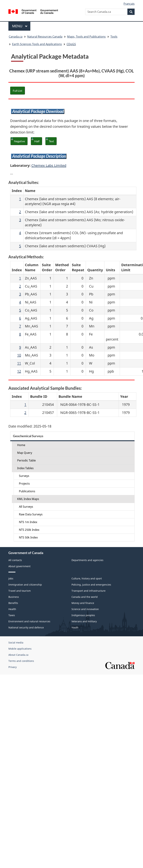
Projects (24, 484)
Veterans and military (84, 621)
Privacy (13, 667)
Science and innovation (85, 609)
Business (14, 597)
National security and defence (26, 627)
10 (19, 355)
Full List (18, 91)
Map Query (25, 453)
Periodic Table (26, 460)
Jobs (11, 578)
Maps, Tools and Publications (86, 37)
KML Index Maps (28, 499)
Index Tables (25, 468)
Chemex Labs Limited (49, 165)
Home (21, 445)
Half (37, 141)
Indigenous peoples (83, 615)
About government (19, 566)
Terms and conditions (21, 661)
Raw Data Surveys (31, 514)
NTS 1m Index (28, 522)
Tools (114, 37)
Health (12, 609)
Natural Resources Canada (45, 37)
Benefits (13, 603)
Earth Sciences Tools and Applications (37, 44)
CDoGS (71, 44)
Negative (19, 141)
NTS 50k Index (28, 537)
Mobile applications (20, 649)
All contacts (15, 560)
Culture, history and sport (87, 578)
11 (19, 363)
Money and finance (83, 603)
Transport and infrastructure (88, 591)
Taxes (12, 615)
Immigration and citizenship (25, 585)
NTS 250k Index (29, 530)
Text (51, 141)
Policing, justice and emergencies (91, 585)
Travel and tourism (20, 591)
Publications (27, 491)
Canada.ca (16, 37)
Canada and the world (85, 597)
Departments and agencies (87, 560)
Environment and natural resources (29, 621)
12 (19, 371)
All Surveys (26, 507)
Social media (16, 643)
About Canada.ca (18, 655)
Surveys (24, 476)
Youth (75, 627)
